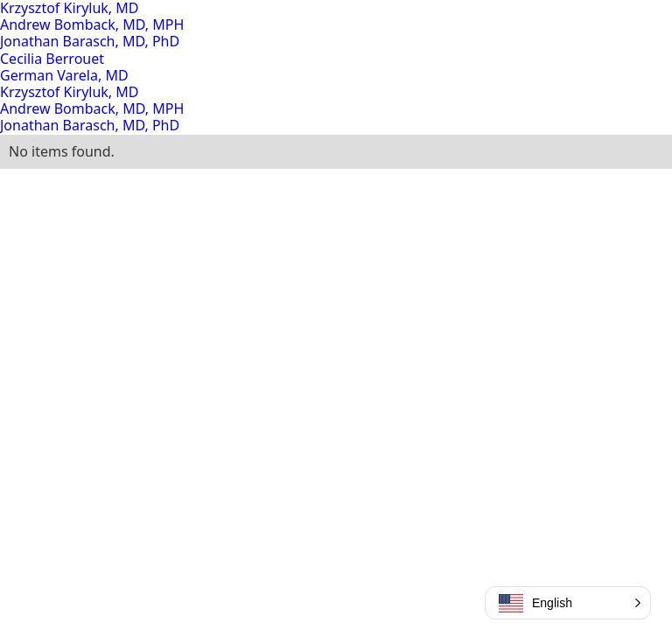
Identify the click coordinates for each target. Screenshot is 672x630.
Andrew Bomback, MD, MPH (92, 24)
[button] (568, 603)
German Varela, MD (64, 75)
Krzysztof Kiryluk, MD (70, 92)
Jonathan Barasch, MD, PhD (90, 41)
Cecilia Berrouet (52, 59)
